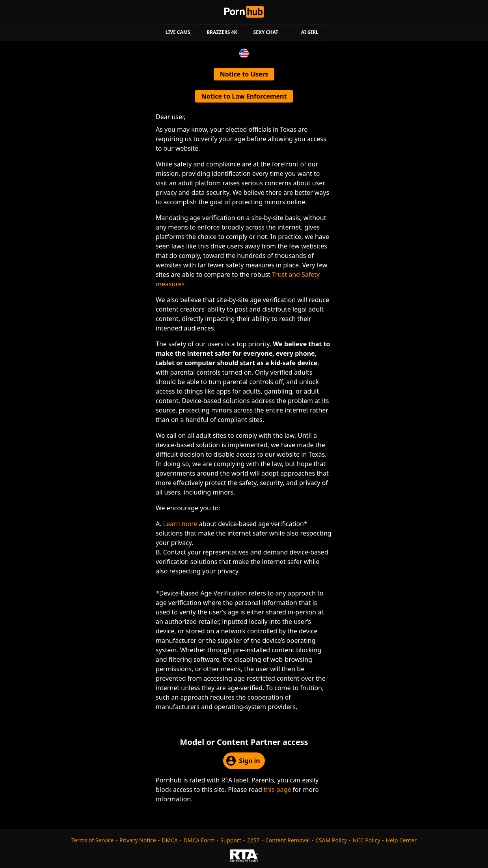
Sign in (243, 761)
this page (277, 790)
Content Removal (288, 840)
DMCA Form (199, 840)
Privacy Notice (138, 840)
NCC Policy (367, 840)
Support (231, 840)
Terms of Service (93, 840)
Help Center (401, 840)
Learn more (180, 524)
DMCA (170, 840)
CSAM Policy (331, 840)
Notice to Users (244, 74)
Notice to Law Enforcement (244, 96)
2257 (253, 840)
